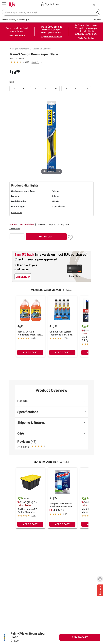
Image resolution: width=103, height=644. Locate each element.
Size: (12, 82)
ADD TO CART (46, 237)
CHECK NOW (23, 277)
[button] (20, 62)
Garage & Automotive (20, 49)
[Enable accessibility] (100, 579)
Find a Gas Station (86, 38)
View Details (15, 229)
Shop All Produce (17, 35)
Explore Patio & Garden (52, 37)
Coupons (97, 20)
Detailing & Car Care (42, 49)
